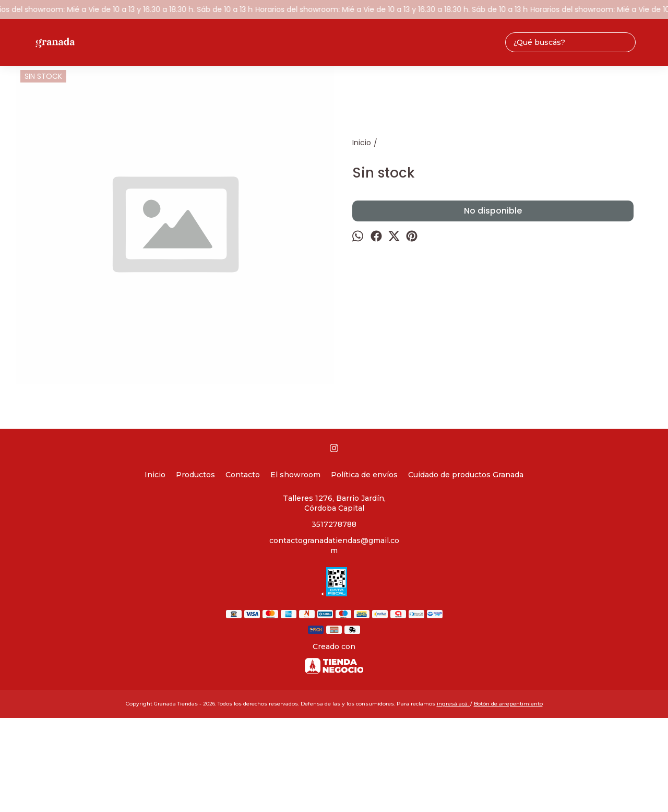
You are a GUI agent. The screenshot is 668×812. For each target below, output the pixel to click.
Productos (195, 475)
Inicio (155, 475)
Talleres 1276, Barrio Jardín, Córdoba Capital (334, 503)
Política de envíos (364, 475)
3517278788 (334, 524)
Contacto (243, 475)
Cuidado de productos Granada (466, 475)
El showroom (295, 475)
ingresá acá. (454, 704)
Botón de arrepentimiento (508, 704)
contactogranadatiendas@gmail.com (334, 545)
